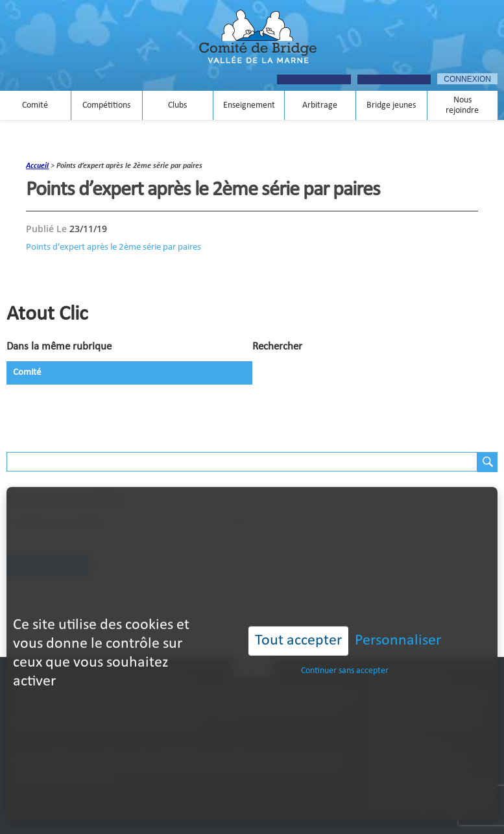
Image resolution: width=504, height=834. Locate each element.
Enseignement (249, 105)
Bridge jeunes (391, 105)
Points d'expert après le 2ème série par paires (114, 247)
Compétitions (106, 105)
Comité (35, 105)
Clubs (177, 105)
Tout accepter (298, 623)
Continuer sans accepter (345, 653)
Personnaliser (398, 623)
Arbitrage (320, 105)
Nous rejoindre (462, 105)
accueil (37, 166)
